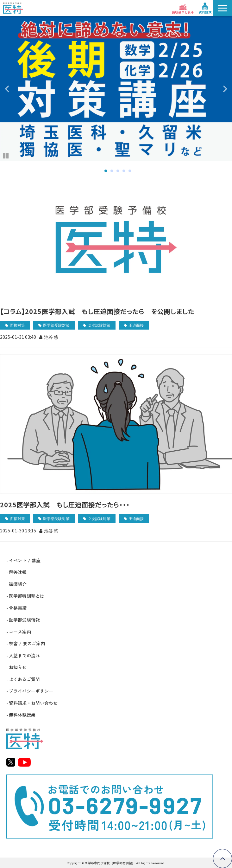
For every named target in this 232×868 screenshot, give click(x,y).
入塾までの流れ (24, 655)
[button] (223, 8)
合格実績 (18, 608)
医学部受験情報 (24, 620)
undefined (11, 89)
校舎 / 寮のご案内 (27, 643)
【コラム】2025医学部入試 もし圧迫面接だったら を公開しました (97, 311)
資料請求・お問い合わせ (33, 703)
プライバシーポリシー (31, 691)
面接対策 (17, 325)
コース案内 (20, 632)
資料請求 (205, 12)
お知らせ (18, 667)
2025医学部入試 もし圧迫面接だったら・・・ (65, 505)
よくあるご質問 (24, 679)
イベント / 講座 (25, 560)
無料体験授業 (22, 715)
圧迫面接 (136, 325)
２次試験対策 (99, 325)
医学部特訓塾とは (27, 596)
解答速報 (18, 572)
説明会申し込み (183, 12)
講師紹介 (18, 584)
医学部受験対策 (56, 325)
